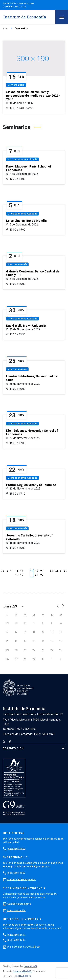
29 (34, 659)
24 (56, 571)
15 (22, 571)
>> (66, 571)
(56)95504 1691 (16, 935)
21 (36, 575)
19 (36, 571)
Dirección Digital (21, 971)
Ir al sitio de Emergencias (22, 879)
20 (42, 571)
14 (16, 571)
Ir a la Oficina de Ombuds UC (24, 947)
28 (25, 659)
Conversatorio (16, 85)
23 (52, 571)
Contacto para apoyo (19, 904)
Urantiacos (29, 966)
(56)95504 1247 (16, 940)
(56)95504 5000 (16, 873)
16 (16, 575)
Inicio (5, 28)
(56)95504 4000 (16, 848)
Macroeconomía (17, 264)
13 (12, 571)
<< (2, 571)
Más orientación (17, 910)
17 (22, 575)
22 (42, 575)
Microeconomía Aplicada (22, 159)
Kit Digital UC (23, 976)
